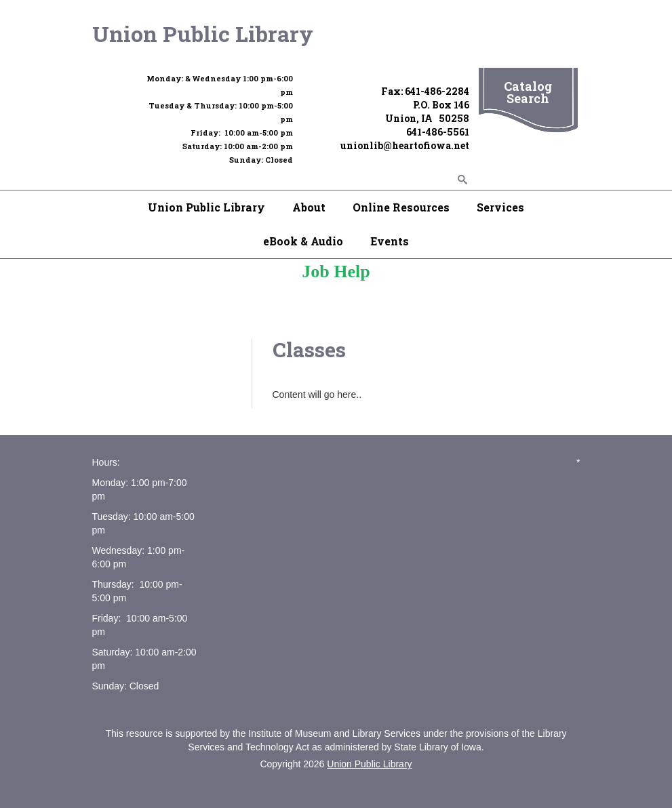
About (309, 207)
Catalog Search (528, 92)
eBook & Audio (303, 241)
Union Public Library (203, 34)
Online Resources (401, 207)
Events (390, 241)
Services (500, 207)
